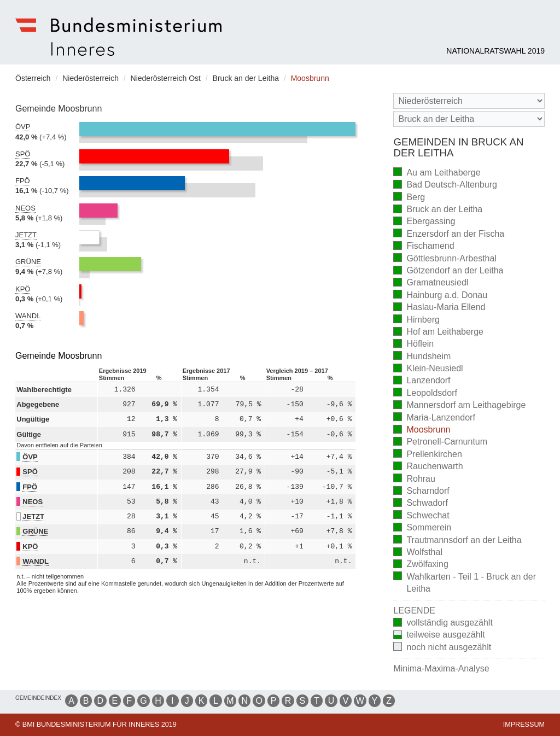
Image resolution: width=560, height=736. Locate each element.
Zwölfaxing (421, 565)
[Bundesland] (469, 101)
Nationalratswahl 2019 (495, 51)
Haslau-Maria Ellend (439, 308)
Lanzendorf (422, 381)
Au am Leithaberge (437, 173)
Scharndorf (421, 492)
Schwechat (421, 516)
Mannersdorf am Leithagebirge (459, 406)
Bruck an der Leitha (438, 210)
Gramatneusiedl (431, 284)
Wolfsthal (418, 553)
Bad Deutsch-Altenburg (445, 186)
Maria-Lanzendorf (434, 418)
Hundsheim (422, 357)
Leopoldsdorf (425, 393)
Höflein (413, 345)
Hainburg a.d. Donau (440, 296)
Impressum (524, 725)
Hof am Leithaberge (438, 333)
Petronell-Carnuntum (440, 443)
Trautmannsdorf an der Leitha (457, 541)
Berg (409, 198)
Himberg (416, 320)
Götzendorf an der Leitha (448, 271)
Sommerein (422, 528)
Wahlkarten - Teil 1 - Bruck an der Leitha (466, 583)
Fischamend (424, 247)
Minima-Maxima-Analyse (441, 668)
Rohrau (414, 479)
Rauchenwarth (428, 467)
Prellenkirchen (427, 455)
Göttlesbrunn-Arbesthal (445, 259)
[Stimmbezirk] (469, 119)
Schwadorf (421, 504)
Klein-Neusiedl (428, 369)
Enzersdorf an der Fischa (449, 234)
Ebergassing (424, 222)
